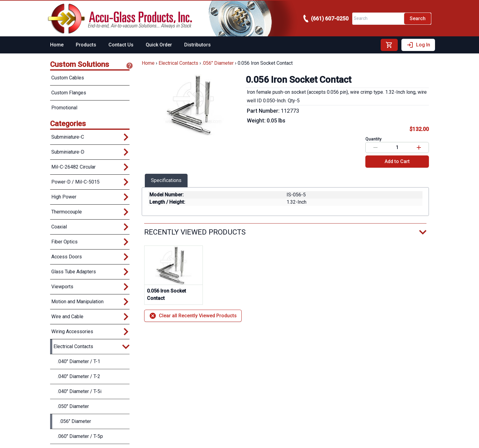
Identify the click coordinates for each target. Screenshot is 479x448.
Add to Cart (397, 161)
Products (86, 45)
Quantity (373, 139)
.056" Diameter (218, 63)
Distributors (197, 45)
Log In (418, 45)
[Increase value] (419, 148)
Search (418, 18)
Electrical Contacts (178, 63)
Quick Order (159, 45)
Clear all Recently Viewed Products (193, 316)
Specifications (166, 180)
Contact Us (121, 45)
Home (57, 45)
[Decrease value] (375, 148)
